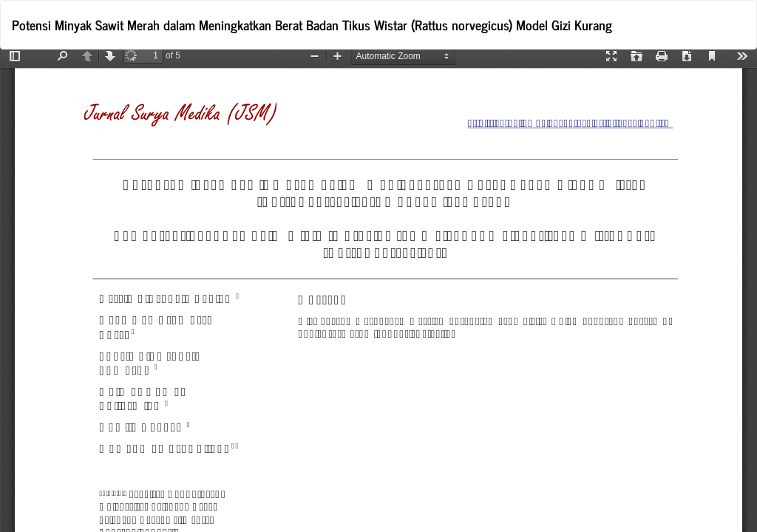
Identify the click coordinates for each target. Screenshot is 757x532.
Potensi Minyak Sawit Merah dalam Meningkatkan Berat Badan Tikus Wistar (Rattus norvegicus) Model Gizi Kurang (312, 24)
